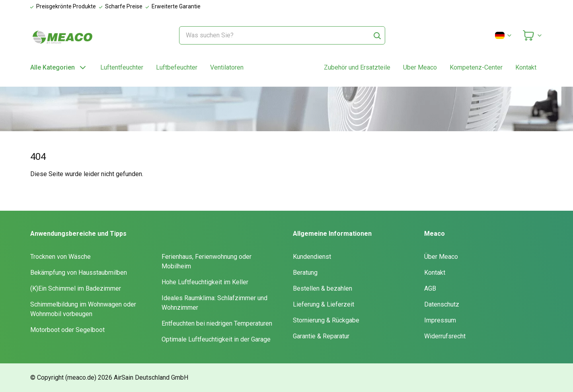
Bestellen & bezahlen (323, 288)
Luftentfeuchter (122, 67)
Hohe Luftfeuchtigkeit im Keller (205, 282)
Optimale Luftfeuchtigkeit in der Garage (216, 339)
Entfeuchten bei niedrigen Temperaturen (217, 323)
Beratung (305, 273)
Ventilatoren (227, 67)
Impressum (440, 320)
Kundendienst (312, 257)
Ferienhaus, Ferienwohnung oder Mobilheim (207, 261)
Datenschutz (442, 304)
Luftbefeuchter (177, 67)
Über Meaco (441, 257)
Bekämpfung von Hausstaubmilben (79, 273)
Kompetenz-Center (476, 67)
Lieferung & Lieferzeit (324, 304)
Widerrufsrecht (445, 336)
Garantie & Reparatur (321, 336)
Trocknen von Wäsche (60, 257)
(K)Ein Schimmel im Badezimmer (76, 288)
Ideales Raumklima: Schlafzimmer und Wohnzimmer (214, 303)
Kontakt (526, 67)
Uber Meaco (420, 67)
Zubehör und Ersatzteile (357, 67)
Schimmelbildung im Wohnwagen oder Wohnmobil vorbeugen (83, 309)
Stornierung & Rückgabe (326, 320)
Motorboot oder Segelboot (67, 330)
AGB (430, 288)
